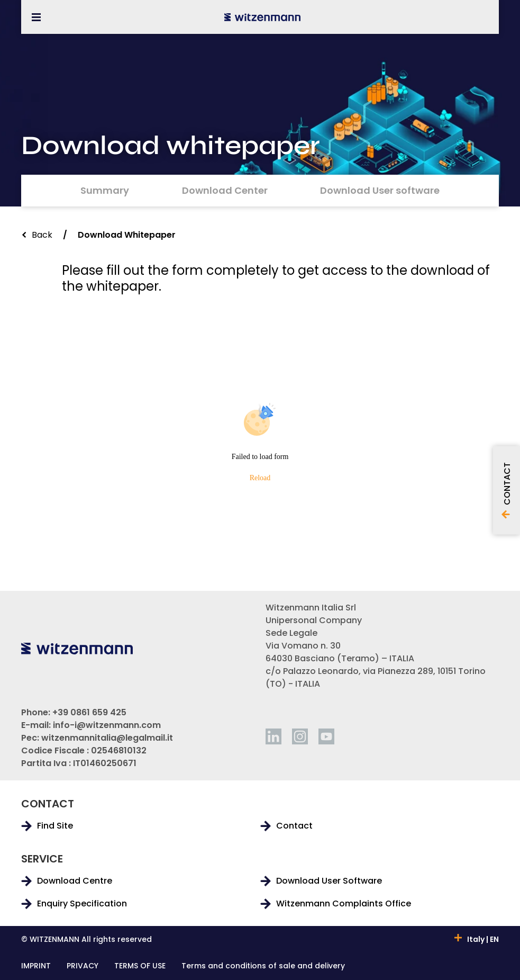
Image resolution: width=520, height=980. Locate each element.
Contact (294, 826)
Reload (260, 478)
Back (42, 235)
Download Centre (75, 881)
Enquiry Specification (82, 904)
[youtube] (326, 736)
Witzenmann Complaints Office (344, 904)
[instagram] (300, 736)
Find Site (55, 826)
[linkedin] (273, 736)
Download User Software (329, 881)
